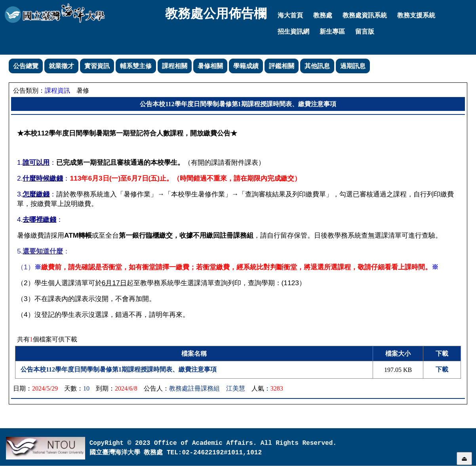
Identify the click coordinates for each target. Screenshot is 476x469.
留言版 (365, 31)
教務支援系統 (416, 15)
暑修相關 (210, 66)
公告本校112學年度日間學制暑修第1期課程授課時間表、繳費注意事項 (119, 369)
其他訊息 (317, 66)
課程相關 (175, 66)
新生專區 (332, 31)
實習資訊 (97, 66)
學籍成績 (246, 66)
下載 (442, 369)
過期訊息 (353, 66)
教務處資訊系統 (365, 15)
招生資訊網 (293, 31)
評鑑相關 (282, 66)
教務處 (323, 15)
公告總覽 (26, 66)
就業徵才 (61, 66)
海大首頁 (290, 15)
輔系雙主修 (136, 66)
